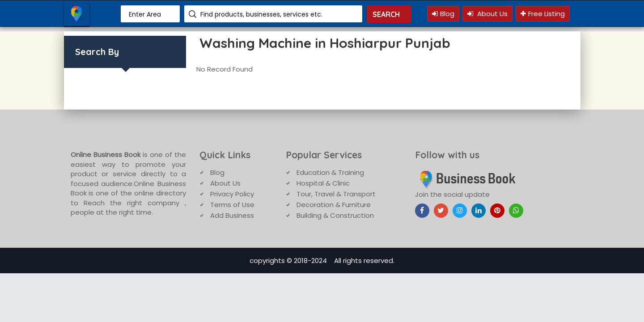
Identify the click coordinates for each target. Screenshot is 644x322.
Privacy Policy (232, 194)
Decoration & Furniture (334, 205)
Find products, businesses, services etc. (261, 14)
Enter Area (145, 14)
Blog (443, 14)
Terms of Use (232, 205)
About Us (487, 14)
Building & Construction (335, 215)
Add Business (232, 215)
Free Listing (543, 14)
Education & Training (330, 172)
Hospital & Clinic (323, 183)
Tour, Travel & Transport (336, 194)
